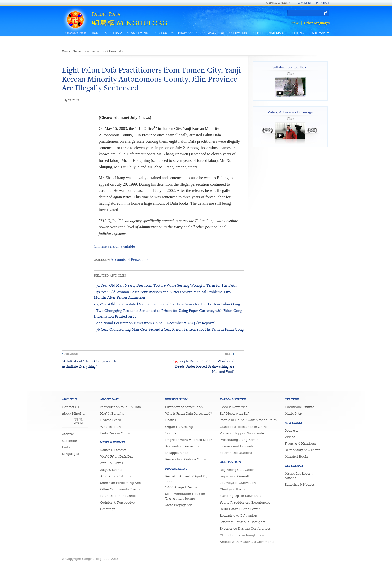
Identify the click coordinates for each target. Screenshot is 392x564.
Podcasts (291, 431)
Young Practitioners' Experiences (245, 503)
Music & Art (293, 414)
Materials (276, 33)
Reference (297, 33)
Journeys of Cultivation (238, 483)
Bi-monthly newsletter (302, 450)
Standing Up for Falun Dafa (241, 496)
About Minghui (74, 414)
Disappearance (177, 453)
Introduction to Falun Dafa (121, 407)
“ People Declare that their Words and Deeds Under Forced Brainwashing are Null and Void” (204, 366)
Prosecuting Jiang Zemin (239, 440)
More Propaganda (179, 505)
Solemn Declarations (236, 453)
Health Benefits (112, 414)
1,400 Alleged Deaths (181, 487)
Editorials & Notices (300, 485)
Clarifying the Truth (235, 489)
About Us (70, 399)
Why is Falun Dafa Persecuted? (189, 414)
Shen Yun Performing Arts (120, 483)
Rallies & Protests (113, 450)
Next (228, 354)
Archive (68, 434)
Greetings (108, 509)
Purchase (323, 3)
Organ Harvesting (179, 427)
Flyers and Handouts (301, 444)
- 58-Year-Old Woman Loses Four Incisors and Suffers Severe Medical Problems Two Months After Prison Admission (162, 295)
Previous (71, 354)
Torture (171, 433)
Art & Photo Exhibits (116, 476)
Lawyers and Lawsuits (237, 446)
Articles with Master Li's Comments (247, 542)
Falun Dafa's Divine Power (240, 509)
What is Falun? (111, 427)
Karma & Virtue (213, 33)
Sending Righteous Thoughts (242, 522)
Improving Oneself (235, 476)
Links (66, 447)
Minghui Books (297, 457)
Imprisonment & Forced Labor (189, 440)
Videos (290, 437)
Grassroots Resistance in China (244, 427)
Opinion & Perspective (117, 503)
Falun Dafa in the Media (118, 496)
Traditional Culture (299, 407)
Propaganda (188, 33)
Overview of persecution (184, 407)
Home (96, 33)
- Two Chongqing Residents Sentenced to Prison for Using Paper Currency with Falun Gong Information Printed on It (168, 313)
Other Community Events (120, 489)
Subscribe (69, 441)
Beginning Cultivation (237, 470)
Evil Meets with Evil (235, 414)
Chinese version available (114, 246)
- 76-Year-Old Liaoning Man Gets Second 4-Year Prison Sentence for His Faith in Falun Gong (169, 329)
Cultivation (238, 33)
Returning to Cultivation (238, 516)
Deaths (171, 420)
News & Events (138, 33)
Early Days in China (115, 433)
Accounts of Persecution (108, 51)
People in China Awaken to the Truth (248, 420)
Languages (70, 454)
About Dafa (114, 33)
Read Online (303, 3)
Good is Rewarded (234, 407)
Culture (258, 33)
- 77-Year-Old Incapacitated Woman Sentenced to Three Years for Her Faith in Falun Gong (167, 304)
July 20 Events (111, 470)
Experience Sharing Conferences (245, 529)
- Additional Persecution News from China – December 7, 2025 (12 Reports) (155, 323)
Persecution (164, 33)
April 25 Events (112, 463)
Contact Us (70, 407)
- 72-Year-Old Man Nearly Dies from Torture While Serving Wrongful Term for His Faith (165, 285)
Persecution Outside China (186, 459)
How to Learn (111, 420)
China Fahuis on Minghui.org (243, 535)
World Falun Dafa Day (117, 457)
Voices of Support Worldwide (242, 433)
